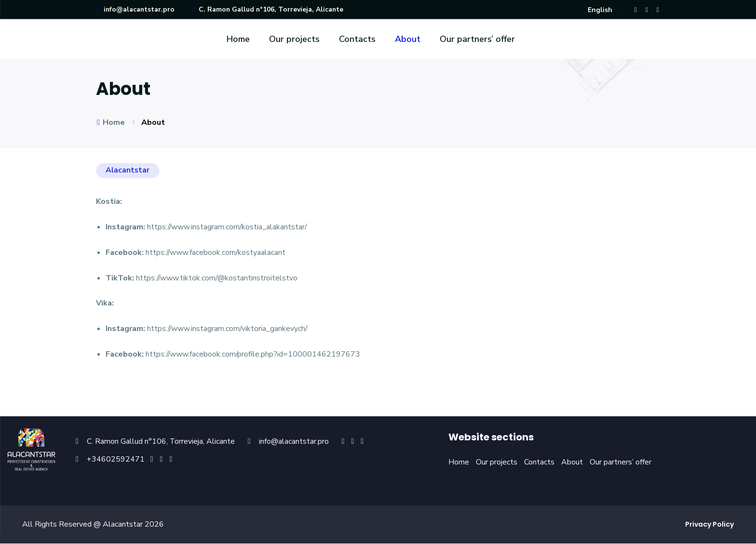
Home (238, 40)
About (408, 40)
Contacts (357, 40)
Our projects (294, 40)
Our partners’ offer (477, 40)
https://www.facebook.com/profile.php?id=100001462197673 (254, 355)
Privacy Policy (709, 525)
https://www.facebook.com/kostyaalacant (216, 253)
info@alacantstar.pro (136, 10)
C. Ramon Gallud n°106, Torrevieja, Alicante (269, 10)
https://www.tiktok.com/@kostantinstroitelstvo (217, 279)
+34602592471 (116, 460)
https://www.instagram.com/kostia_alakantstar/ (228, 228)
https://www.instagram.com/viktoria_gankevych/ (228, 330)
